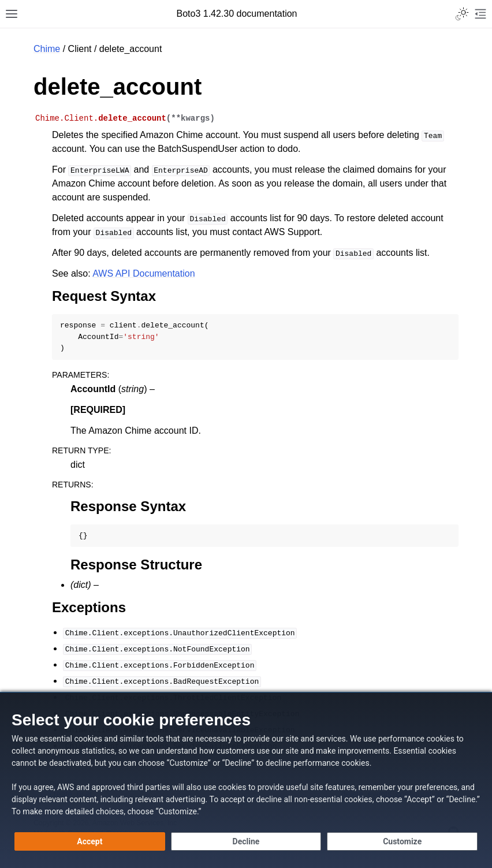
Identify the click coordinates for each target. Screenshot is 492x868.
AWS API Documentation (143, 273)
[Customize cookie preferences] (402, 841)
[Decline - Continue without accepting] (246, 841)
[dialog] (246, 780)
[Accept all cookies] (90, 841)
